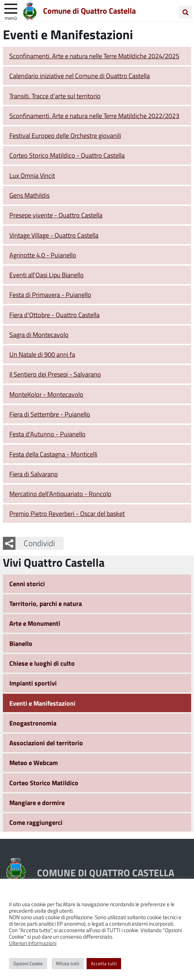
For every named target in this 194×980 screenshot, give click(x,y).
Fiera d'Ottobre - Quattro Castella (54, 315)
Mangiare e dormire (37, 803)
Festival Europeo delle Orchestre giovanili (65, 135)
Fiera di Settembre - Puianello (50, 414)
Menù (11, 18)
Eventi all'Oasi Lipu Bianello (47, 275)
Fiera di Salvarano (34, 474)
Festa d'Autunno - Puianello (47, 434)
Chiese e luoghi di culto (42, 663)
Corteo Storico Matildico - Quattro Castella (67, 155)
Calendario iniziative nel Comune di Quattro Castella (80, 76)
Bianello (21, 643)
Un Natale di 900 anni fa (42, 354)
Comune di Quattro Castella (89, 10)
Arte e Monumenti (35, 623)
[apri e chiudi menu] (11, 8)
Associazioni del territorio (46, 743)
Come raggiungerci (36, 822)
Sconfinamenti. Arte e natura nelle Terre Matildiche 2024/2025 (94, 56)
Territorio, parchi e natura (46, 603)
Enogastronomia (33, 723)
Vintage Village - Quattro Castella (54, 235)
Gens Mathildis (29, 195)
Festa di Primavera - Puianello (50, 295)
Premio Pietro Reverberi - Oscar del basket (67, 513)
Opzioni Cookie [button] (28, 963)
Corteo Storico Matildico (44, 783)
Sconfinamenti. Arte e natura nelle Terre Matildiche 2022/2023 (94, 116)
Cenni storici (27, 584)
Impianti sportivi (33, 683)
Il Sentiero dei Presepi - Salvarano (55, 374)
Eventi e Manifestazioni (42, 703)
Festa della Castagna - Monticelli (53, 454)
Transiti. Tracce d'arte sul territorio (55, 96)
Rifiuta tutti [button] (68, 963)
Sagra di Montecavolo (39, 334)
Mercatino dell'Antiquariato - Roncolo (60, 494)
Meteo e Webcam (34, 763)
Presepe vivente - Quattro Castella (56, 215)
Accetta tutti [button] (104, 963)
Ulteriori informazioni (33, 943)
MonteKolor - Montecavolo (46, 394)
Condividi (39, 543)
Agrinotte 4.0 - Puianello (43, 255)
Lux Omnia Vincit (32, 175)
